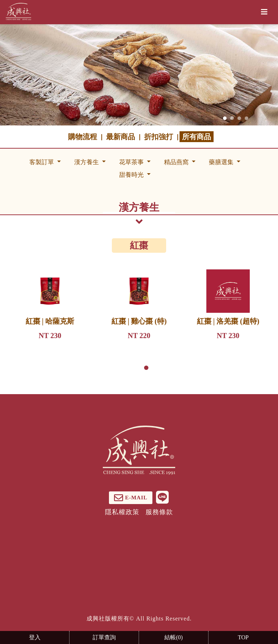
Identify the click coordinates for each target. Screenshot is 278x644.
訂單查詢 (104, 637)
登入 (35, 637)
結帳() (174, 637)
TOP (243, 637)
